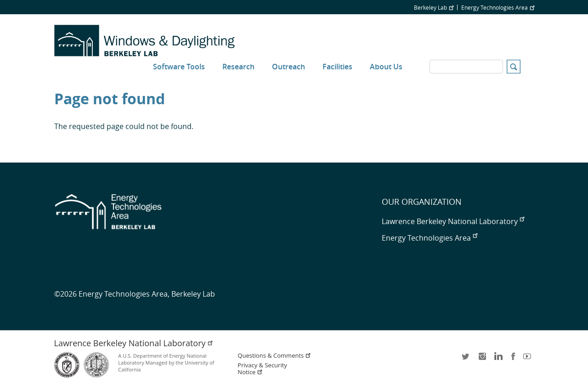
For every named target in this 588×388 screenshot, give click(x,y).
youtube (529, 359)
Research (238, 67)
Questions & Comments (274, 356)
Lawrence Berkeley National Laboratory (453, 221)
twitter (466, 359)
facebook (513, 359)
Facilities (337, 67)
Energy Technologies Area (498, 7)
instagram (482, 359)
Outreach (288, 67)
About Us (386, 67)
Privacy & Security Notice (262, 369)
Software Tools (179, 67)
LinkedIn (498, 359)
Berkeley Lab (434, 7)
